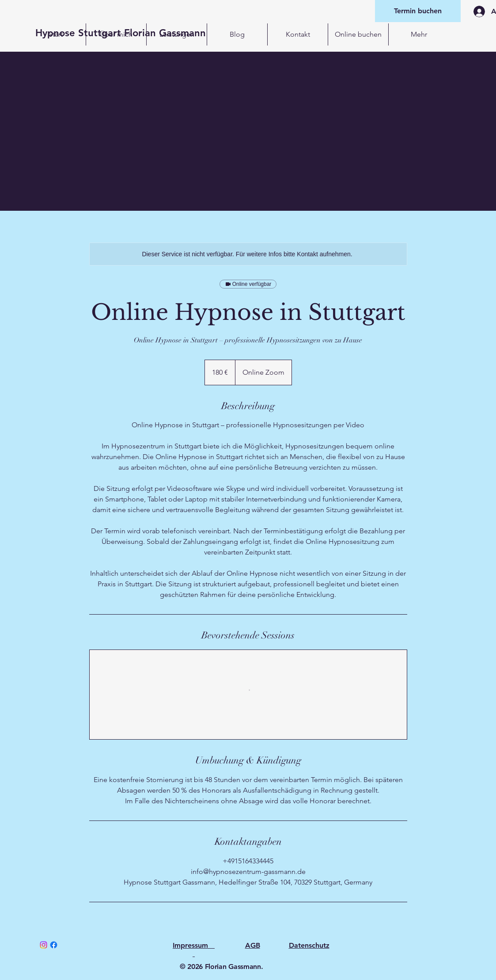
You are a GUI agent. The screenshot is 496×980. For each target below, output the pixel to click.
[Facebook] (54, 945)
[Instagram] (44, 945)
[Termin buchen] (418, 11)
